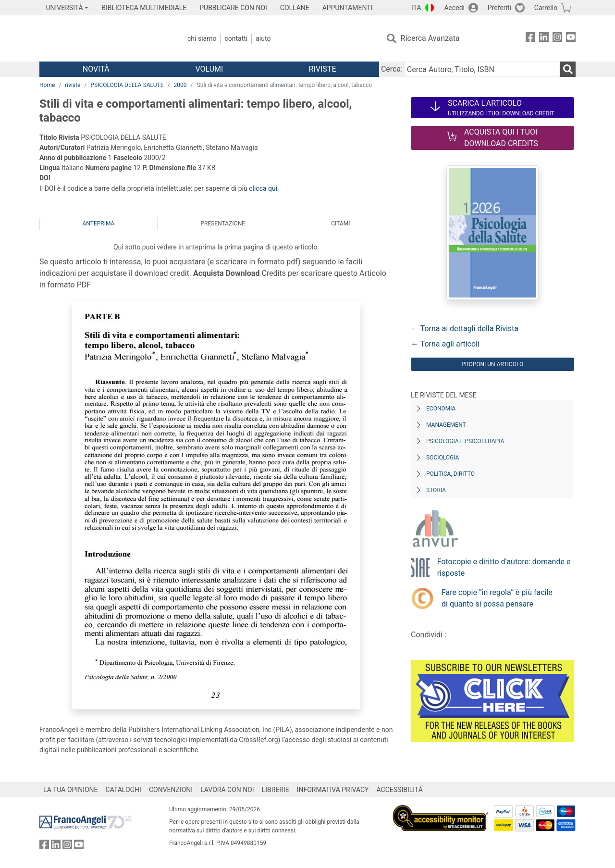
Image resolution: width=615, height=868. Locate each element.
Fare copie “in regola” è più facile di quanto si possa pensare (497, 598)
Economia (441, 409)
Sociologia (443, 458)
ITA (416, 8)
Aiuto (263, 38)
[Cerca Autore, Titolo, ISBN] (482, 69)
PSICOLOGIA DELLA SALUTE (127, 85)
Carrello (546, 8)
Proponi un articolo (492, 364)
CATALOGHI (123, 790)
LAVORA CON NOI (227, 790)
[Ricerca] (568, 69)
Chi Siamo (202, 38)
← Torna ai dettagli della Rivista (465, 329)
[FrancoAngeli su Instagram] (557, 39)
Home (47, 85)
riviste (73, 85)
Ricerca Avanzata (430, 38)
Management (446, 425)
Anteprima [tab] (99, 223)
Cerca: (392, 69)
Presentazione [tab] (223, 223)
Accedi (454, 8)
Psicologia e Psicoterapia (465, 441)
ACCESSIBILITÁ (400, 790)
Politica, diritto (450, 474)
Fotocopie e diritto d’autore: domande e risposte (504, 567)
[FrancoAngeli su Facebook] (530, 39)
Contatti (236, 38)
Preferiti (499, 8)
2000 (180, 85)
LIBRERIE (276, 790)
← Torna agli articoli (445, 344)
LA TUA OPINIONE (71, 790)
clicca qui (263, 188)
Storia (436, 490)
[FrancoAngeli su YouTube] (571, 39)
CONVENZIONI (171, 790)
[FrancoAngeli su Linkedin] (544, 39)
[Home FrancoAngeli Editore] (103, 38)
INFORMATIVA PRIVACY (333, 790)
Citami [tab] (340, 223)
